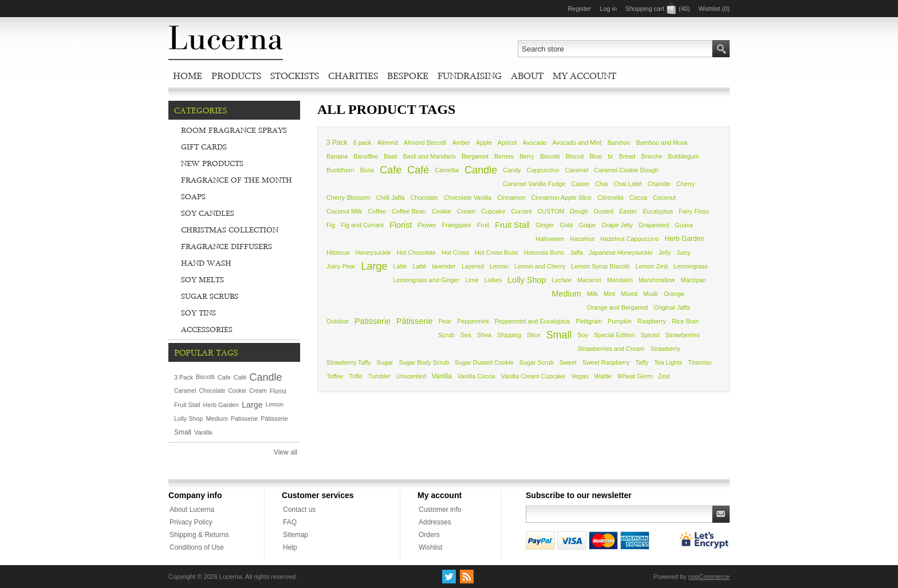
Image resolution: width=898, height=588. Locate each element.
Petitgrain (589, 321)
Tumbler (379, 376)
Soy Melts (202, 279)
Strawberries (683, 335)
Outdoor (338, 321)
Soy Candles (208, 213)
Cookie (442, 211)
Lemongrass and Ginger (426, 280)
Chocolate (424, 198)
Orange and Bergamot (618, 307)
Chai (601, 184)
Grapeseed (654, 225)
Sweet (568, 362)
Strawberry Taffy (349, 362)
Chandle (659, 184)
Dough (579, 211)
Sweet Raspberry (606, 362)
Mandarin (620, 280)
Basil (390, 156)
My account (584, 76)
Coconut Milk (344, 211)
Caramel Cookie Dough (626, 170)
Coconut (664, 198)
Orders (429, 535)
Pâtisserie (414, 321)
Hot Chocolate (416, 252)
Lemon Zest (651, 266)
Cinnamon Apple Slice (561, 198)
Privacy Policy (191, 522)
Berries (504, 156)
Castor (580, 184)
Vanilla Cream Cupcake (533, 376)
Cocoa (638, 198)
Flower (427, 225)
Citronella (611, 198)
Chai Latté (627, 184)
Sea (466, 335)
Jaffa (576, 252)
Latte (400, 266)
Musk (651, 294)
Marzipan (694, 280)
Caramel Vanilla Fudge (534, 184)
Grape (587, 225)
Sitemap (296, 535)
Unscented (411, 376)
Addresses (435, 522)
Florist (401, 225)
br (611, 156)
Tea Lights (668, 362)
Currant (522, 211)
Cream (466, 211)
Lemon (499, 266)
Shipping (509, 335)
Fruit (483, 225)
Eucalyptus (658, 211)
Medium (567, 294)
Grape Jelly (617, 225)
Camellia (447, 170)
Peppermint (473, 321)
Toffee (335, 376)
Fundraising (470, 76)
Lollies (493, 280)
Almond (388, 143)
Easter (628, 211)
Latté (419, 266)
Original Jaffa (672, 307)
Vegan (580, 376)
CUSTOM (551, 211)
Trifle (356, 376)
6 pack (363, 143)
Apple (484, 143)
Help (290, 547)
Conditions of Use (197, 547)
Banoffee (366, 156)
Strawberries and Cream (611, 349)
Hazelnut (582, 239)
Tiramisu (700, 362)
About (527, 76)
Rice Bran (685, 321)
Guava (684, 225)
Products (236, 76)
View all (285, 452)
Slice (533, 335)
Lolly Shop (527, 280)
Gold (566, 225)
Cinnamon (511, 198)
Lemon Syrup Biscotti (600, 266)
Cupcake (493, 211)
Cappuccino (543, 170)
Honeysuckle (373, 252)
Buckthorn (340, 170)
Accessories (207, 329)
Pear (445, 321)
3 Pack (337, 143)
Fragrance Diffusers (227, 246)
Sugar (385, 362)
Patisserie (373, 321)
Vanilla (442, 376)
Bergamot (475, 156)
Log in (608, 9)
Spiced (650, 335)
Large (374, 266)
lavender (444, 266)
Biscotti (550, 156)
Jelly (665, 252)
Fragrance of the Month (237, 180)
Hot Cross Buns (497, 252)
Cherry (686, 184)
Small (559, 335)
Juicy (684, 252)
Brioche (652, 156)
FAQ (290, 522)
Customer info (440, 510)
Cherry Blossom (348, 198)
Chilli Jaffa (391, 198)
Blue (596, 156)
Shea (484, 335)
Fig (331, 225)
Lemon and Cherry (540, 266)
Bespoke (408, 76)
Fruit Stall (512, 225)
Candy (512, 170)
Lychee (562, 280)
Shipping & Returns (199, 535)
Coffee (377, 211)
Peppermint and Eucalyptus (532, 321)
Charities (353, 76)
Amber (462, 143)
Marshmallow (657, 280)
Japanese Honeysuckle (621, 252)
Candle (481, 170)
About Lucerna (192, 510)
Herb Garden (685, 239)
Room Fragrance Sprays (234, 130)
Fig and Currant (362, 225)
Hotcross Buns (544, 252)
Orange (674, 294)
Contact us (299, 510)
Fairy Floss (694, 211)
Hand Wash (206, 263)
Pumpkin (620, 321)
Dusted (604, 211)
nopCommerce (709, 577)
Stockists (295, 76)
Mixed (629, 294)
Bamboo (619, 143)
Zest (664, 376)
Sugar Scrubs (210, 296)
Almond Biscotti (425, 143)
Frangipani (457, 225)
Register (579, 9)
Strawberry (665, 349)
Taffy (642, 362)
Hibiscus (338, 252)
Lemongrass (690, 266)
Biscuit (575, 156)
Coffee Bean (409, 211)
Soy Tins (198, 313)
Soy (583, 335)
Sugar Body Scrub (424, 362)
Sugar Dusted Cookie (484, 362)
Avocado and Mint (577, 143)
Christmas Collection (230, 230)
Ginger (545, 225)
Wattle (603, 376)
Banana (337, 156)
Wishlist (430, 547)
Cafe (391, 170)
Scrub (446, 335)
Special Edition (614, 335)
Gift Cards (204, 147)
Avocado (535, 143)
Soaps (193, 196)
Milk (592, 294)
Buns (367, 170)
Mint (609, 294)
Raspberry (652, 321)
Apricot (507, 143)
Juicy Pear (341, 266)
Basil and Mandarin (430, 156)
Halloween (550, 239)
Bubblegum (684, 156)
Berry (527, 156)
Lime (472, 280)
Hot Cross (455, 252)
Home (188, 76)
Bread (627, 156)
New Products (212, 163)
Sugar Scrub (537, 362)
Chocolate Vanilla (468, 198)
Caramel (577, 170)
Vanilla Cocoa (476, 376)
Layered (473, 266)
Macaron (589, 280)
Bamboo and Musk (662, 143)
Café (418, 170)
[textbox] (615, 49)
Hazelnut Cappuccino (630, 239)
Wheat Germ (635, 376)
